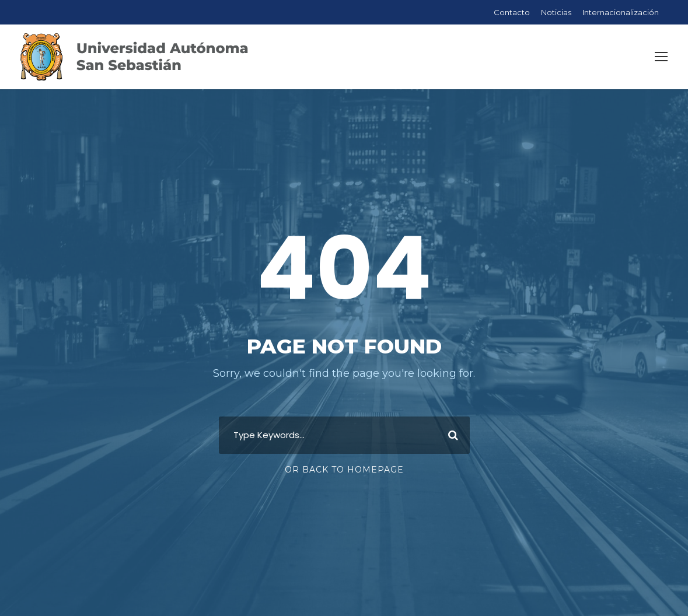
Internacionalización (621, 12)
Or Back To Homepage (344, 470)
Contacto (512, 12)
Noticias (556, 12)
